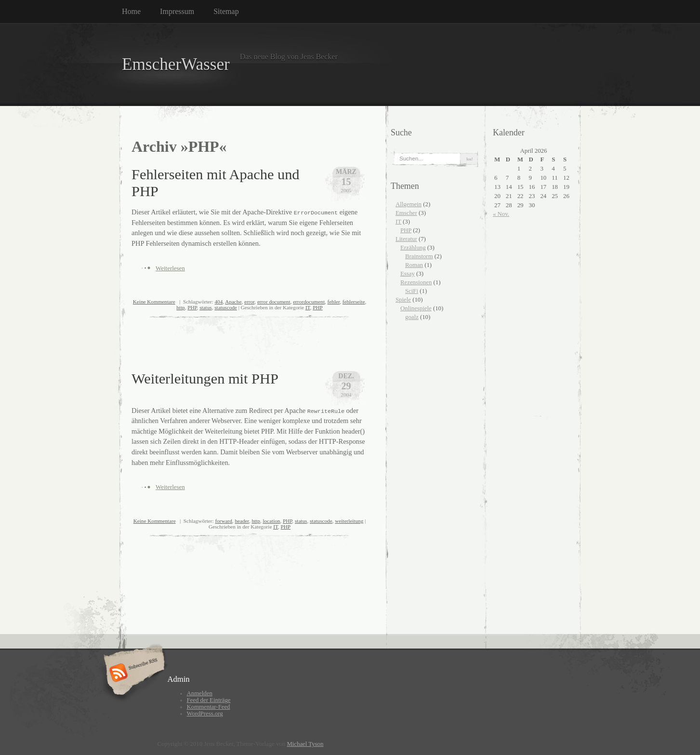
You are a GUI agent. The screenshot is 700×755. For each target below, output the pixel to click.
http (180, 307)
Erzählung (413, 248)
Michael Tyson (305, 744)
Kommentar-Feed (209, 707)
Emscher (406, 213)
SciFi (412, 291)
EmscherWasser (176, 64)
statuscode (226, 307)
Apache (233, 302)
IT (308, 307)
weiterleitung (349, 521)
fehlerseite (354, 302)
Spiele (403, 300)
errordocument (309, 302)
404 (218, 302)
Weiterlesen (170, 268)
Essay (408, 274)
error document (274, 302)
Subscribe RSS (133, 674)
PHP (192, 307)
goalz (412, 317)
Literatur (406, 239)
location (271, 521)
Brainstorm (419, 256)
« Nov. (501, 214)
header (242, 521)
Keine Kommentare (154, 302)
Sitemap (226, 11)
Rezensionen (416, 282)
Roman (414, 265)
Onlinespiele (416, 308)
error (249, 302)
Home (131, 11)
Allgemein (409, 204)
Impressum (177, 11)
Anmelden (200, 693)
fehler (334, 302)
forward (223, 521)
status (205, 307)
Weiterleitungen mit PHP (205, 379)
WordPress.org (205, 714)
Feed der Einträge (209, 700)
